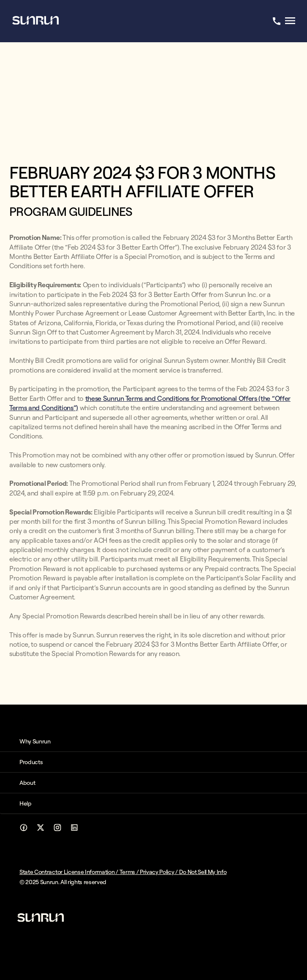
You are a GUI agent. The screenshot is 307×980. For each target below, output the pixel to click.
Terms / (130, 872)
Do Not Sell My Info (203, 872)
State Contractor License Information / (69, 872)
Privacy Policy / (159, 872)
